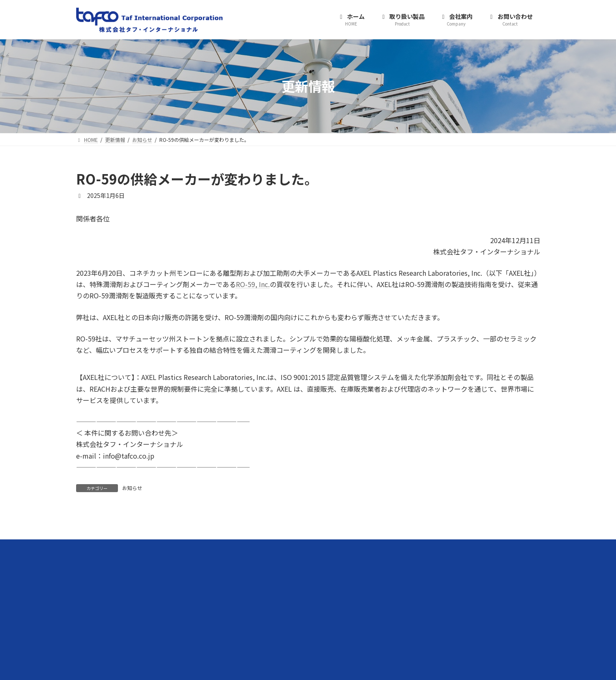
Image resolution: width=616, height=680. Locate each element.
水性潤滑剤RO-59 (265, 581)
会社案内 (409, 567)
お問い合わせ (414, 581)
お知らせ (132, 488)
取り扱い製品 (255, 567)
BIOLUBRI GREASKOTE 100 (276, 625)
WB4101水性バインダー (272, 611)
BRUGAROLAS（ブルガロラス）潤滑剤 (289, 596)
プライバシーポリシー (424, 596)
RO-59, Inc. (253, 284)
